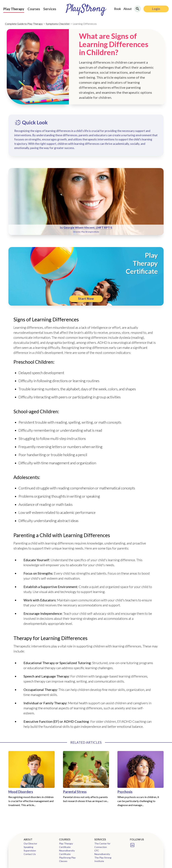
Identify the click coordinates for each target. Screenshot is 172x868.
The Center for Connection (102, 845)
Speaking (28, 847)
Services (50, 9)
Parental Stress (75, 792)
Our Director (30, 843)
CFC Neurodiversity (102, 852)
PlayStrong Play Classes (67, 859)
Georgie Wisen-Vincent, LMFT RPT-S (88, 228)
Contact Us (30, 854)
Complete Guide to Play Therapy (24, 24)
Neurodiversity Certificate (67, 852)
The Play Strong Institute (103, 859)
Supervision (30, 851)
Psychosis (125, 792)
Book (117, 9)
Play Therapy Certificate (66, 845)
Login (156, 9)
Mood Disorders (21, 792)
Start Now (86, 299)
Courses (34, 9)
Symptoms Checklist (58, 24)
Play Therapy (14, 9)
